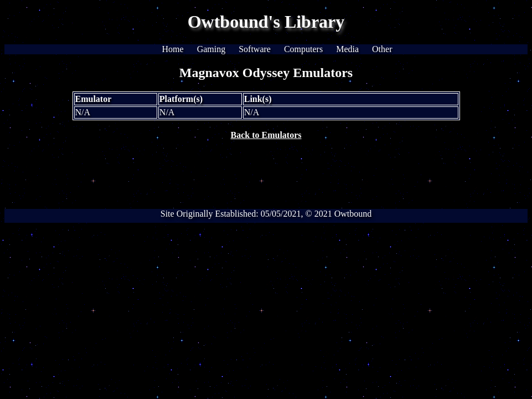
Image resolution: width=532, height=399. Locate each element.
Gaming (211, 49)
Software (255, 49)
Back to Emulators (266, 135)
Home (173, 49)
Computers (303, 49)
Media (347, 49)
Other (382, 49)
